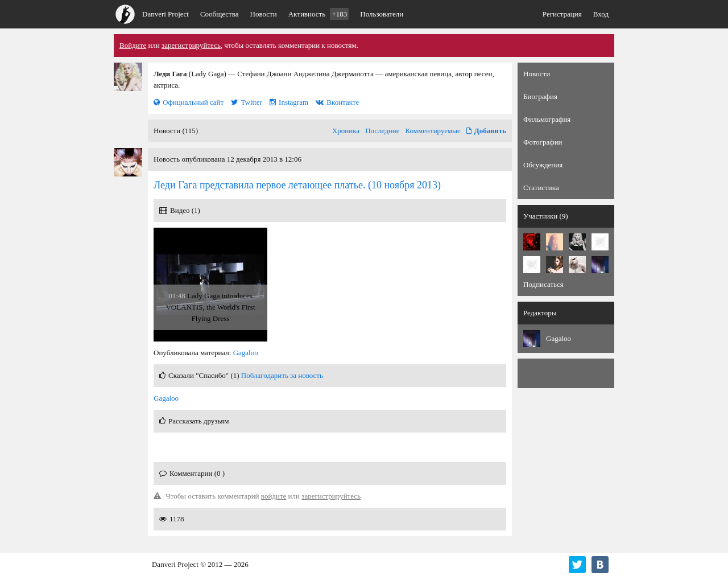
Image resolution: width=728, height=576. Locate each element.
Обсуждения (543, 165)
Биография (540, 96)
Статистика (541, 188)
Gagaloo (246, 353)
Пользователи (382, 14)
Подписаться (543, 284)
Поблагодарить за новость (282, 375)
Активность (319, 14)
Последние (382, 131)
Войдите (133, 45)
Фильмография (547, 119)
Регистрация (562, 14)
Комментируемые (433, 131)
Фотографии (543, 142)
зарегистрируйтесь (191, 45)
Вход (601, 14)
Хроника (346, 131)
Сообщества (220, 14)
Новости (264, 14)
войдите (274, 496)
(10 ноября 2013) (297, 185)
